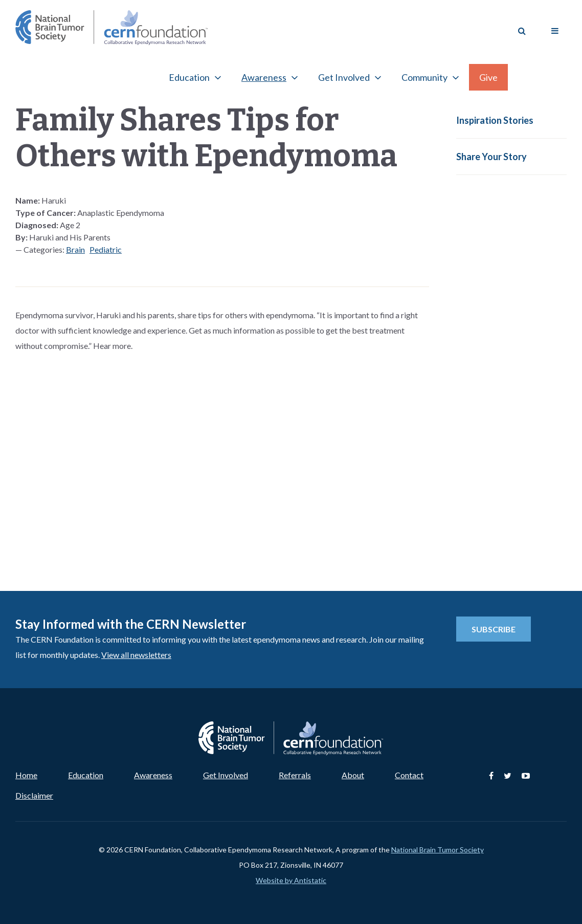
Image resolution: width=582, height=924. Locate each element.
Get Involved (344, 77)
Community (424, 77)
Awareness (264, 77)
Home (26, 775)
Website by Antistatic (291, 880)
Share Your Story (491, 157)
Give (488, 77)
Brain (75, 249)
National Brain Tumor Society (438, 850)
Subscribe (494, 629)
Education (189, 77)
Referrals (295, 775)
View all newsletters (136, 655)
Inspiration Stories (495, 120)
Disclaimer (34, 795)
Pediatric (106, 249)
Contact (409, 775)
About (353, 775)
